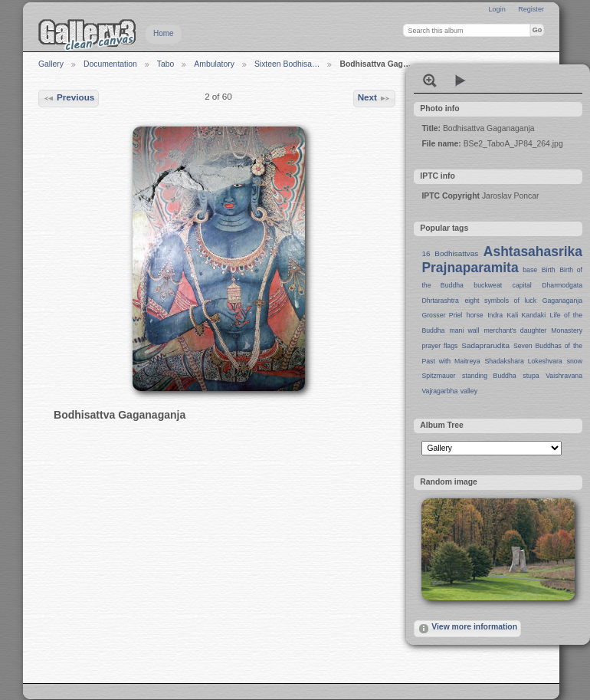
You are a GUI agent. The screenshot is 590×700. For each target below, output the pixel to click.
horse (475, 315)
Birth (549, 270)
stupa (531, 376)
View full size (430, 81)
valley (469, 391)
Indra (495, 315)
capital (522, 285)
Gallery (51, 64)
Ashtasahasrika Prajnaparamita (502, 260)
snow (575, 361)
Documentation (110, 64)
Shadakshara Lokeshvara (523, 361)
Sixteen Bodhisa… (287, 64)
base (530, 270)
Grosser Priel (442, 315)
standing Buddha (489, 376)
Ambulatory (214, 64)
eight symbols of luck (501, 301)
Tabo (166, 64)
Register (531, 9)
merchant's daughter (515, 330)
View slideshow (461, 81)
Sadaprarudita (485, 345)
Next (375, 98)
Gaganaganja (562, 301)
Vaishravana (564, 376)
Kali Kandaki (527, 315)
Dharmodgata (562, 285)
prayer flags (439, 346)
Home (164, 33)
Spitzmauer (438, 376)
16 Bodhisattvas (450, 253)
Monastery (567, 330)
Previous (69, 98)
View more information (467, 629)
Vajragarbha (439, 391)
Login (497, 9)
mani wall (465, 330)
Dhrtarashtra (440, 301)
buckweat (488, 285)
